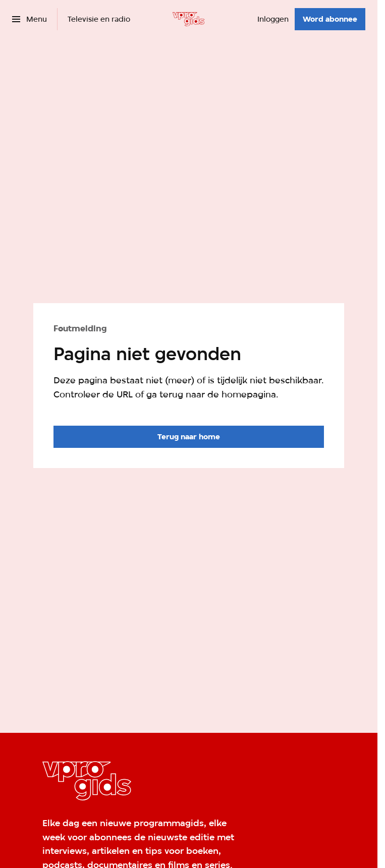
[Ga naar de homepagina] (189, 437)
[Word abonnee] (330, 19)
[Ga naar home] (188, 19)
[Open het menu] (30, 19)
